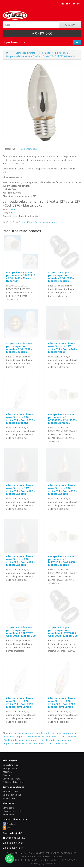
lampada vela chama (51, 733)
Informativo (8, 815)
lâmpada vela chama (35, 740)
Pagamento (8, 772)
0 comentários (26, 222)
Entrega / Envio (10, 768)
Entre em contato (11, 791)
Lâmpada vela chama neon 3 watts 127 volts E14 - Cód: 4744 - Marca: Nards (62, 348)
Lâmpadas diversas (25, 53)
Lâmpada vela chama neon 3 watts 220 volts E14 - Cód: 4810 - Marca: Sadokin (62, 490)
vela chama (18, 733)
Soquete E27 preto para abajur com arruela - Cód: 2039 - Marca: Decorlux (61, 277)
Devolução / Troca (11, 779)
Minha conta (8, 808)
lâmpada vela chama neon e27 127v (51, 743)
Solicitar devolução (12, 795)
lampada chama (32, 733)
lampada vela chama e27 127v (30, 737)
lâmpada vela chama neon (59, 740)
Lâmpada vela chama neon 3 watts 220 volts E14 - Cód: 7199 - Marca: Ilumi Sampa (20, 703)
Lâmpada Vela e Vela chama (56, 53)
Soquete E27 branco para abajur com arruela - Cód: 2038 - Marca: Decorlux (19, 348)
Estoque (7, 775)
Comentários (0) (29, 149)
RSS (8, 828)
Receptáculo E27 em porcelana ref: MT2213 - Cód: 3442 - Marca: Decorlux (21, 277)
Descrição (10, 149)
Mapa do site (9, 798)
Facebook (12, 824)
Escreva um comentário (46, 222)
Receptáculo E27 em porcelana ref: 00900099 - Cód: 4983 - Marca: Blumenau (63, 419)
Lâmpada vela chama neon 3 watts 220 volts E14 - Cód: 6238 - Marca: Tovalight (20, 419)
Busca (70, 25)
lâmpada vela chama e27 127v (17, 743)
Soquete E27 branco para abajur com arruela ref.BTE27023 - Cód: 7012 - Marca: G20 (21, 632)
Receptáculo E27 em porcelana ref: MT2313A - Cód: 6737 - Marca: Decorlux (63, 561)
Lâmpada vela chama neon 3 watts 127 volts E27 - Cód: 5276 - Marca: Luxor (43, 56)
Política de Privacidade (14, 782)
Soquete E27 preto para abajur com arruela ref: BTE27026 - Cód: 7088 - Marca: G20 (63, 632)
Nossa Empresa (10, 765)
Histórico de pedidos (13, 811)
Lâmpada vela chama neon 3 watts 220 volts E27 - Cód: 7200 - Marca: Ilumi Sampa (62, 703)
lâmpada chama (16, 740)
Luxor (12, 209)
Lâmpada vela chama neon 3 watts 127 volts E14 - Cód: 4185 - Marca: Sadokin (20, 490)
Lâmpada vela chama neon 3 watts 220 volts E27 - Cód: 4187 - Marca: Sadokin (20, 561)
